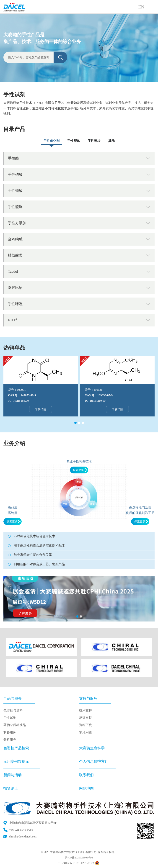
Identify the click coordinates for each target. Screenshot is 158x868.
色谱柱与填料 (13, 710)
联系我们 (86, 775)
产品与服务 (13, 698)
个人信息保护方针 (94, 761)
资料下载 (85, 725)
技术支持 (85, 710)
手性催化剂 (52, 141)
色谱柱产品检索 (16, 748)
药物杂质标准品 (15, 725)
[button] (75, 423)
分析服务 (10, 740)
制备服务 (10, 732)
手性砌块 (94, 141)
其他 (111, 141)
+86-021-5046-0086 (21, 830)
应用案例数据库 (16, 761)
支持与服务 (88, 698)
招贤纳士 (11, 788)
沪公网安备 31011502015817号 (79, 863)
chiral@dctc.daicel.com (23, 836)
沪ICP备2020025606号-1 (79, 858)
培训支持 (85, 718)
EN (141, 7)
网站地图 (86, 788)
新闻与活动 (13, 775)
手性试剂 (10, 718)
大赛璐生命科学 (92, 748)
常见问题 (85, 732)
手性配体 (74, 141)
